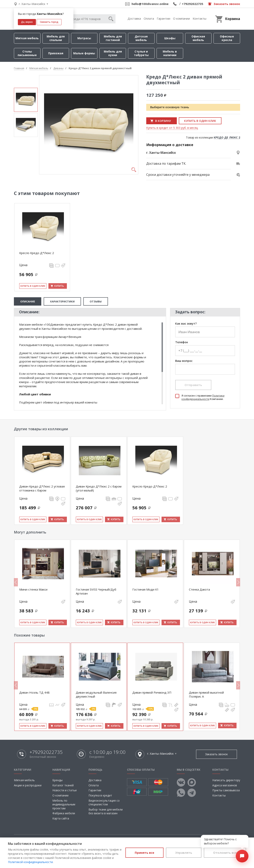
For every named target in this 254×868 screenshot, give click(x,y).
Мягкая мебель (27, 38)
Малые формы (84, 53)
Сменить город (49, 22)
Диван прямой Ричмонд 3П (152, 692)
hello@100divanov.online (150, 4)
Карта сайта (61, 818)
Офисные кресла (227, 38)
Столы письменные (27, 53)
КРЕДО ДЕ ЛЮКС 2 (227, 137)
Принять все (144, 853)
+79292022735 (192, 4)
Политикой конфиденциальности (30, 862)
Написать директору (226, 780)
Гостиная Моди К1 (146, 589)
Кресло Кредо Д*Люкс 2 (37, 253)
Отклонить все (225, 853)
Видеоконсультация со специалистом (104, 803)
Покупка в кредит (100, 795)
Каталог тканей (63, 785)
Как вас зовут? (186, 324)
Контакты (200, 18)
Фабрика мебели (64, 813)
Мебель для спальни (56, 38)
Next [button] (238, 582)
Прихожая (56, 53)
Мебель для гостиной (113, 38)
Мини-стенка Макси (33, 589)
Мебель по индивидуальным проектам (64, 804)
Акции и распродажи (28, 785)
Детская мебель (141, 38)
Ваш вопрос (184, 361)
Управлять (184, 853)
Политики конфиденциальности (203, 397)
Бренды (57, 780)
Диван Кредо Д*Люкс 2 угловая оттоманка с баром (42, 488)
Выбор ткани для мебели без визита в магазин (106, 811)
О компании (181, 18)
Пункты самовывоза (226, 790)
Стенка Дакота (199, 589)
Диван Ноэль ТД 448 (34, 692)
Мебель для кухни (113, 53)
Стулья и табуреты (141, 53)
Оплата (149, 18)
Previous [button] (16, 582)
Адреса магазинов (225, 785)
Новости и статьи (64, 790)
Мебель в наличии (170, 53)
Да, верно (27, 22)
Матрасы (84, 38)
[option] (26, 100)
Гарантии (164, 18)
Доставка (134, 18)
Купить (59, 286)
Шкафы (170, 38)
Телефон (182, 342)
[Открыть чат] (242, 856)
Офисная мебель (198, 38)
